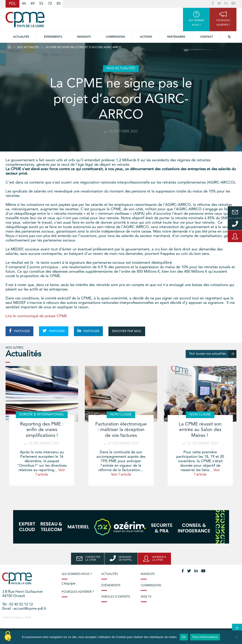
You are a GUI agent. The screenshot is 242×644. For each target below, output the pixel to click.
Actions (146, 37)
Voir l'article (121, 475)
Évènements (53, 37)
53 (41, 4)
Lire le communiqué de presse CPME (36, 316)
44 (24, 4)
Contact (207, 37)
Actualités (21, 37)
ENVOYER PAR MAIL (127, 331)
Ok (184, 637)
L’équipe (69, 584)
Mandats (84, 37)
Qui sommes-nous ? (77, 574)
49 (33, 4)
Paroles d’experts (116, 597)
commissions (115, 37)
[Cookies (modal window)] (8, 636)
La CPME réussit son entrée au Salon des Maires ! (200, 430)
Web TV (146, 597)
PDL (12, 4)
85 (59, 4)
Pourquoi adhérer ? (78, 592)
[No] (236, 637)
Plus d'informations (205, 637)
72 (50, 4)
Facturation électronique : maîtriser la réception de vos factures (121, 430)
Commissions (151, 586)
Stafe (28, 617)
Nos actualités (28, 47)
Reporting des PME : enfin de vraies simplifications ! (42, 430)
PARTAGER (19, 331)
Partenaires (176, 37)
